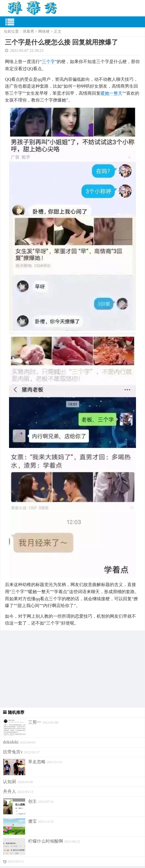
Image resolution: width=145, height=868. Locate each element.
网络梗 (44, 32)
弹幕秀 (28, 32)
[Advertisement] (72, 669)
